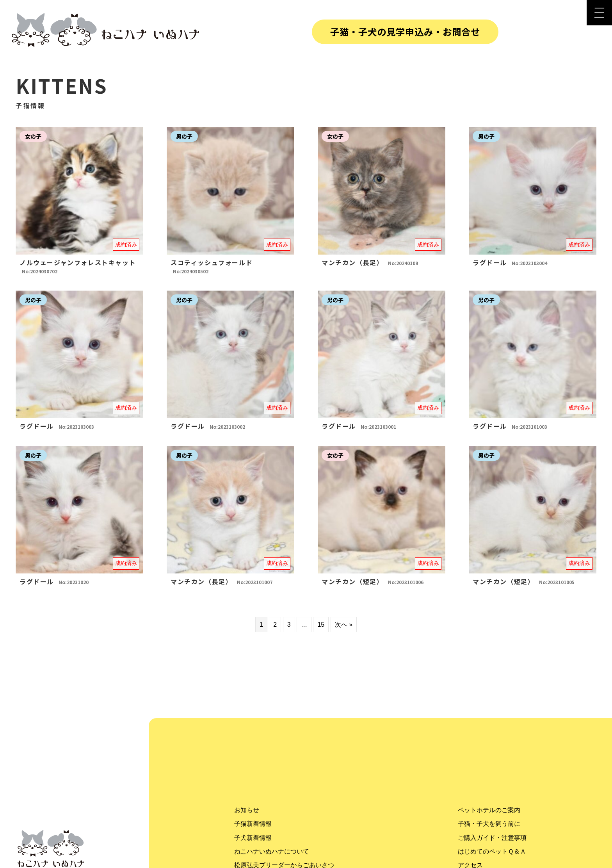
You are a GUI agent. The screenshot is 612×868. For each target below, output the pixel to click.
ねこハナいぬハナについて (272, 851)
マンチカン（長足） (370, 262)
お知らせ (247, 810)
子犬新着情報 (253, 838)
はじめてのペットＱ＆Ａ (492, 851)
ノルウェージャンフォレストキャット (78, 266)
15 (321, 625)
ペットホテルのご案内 (489, 810)
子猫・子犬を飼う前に (489, 824)
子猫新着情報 (253, 824)
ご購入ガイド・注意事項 (492, 838)
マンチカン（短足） (373, 581)
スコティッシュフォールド (212, 266)
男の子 (184, 136)
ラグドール (510, 262)
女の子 (33, 136)
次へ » (344, 625)
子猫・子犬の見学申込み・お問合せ (405, 32)
